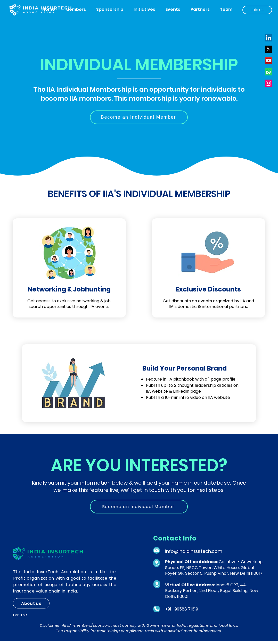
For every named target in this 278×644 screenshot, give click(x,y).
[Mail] (157, 550)
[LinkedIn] (268, 38)
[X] (268, 49)
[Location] (157, 563)
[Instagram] (268, 83)
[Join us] (257, 10)
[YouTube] (268, 61)
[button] (76, 10)
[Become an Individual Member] (139, 117)
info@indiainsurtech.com (194, 551)
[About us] (31, 603)
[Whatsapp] (268, 72)
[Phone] (157, 609)
